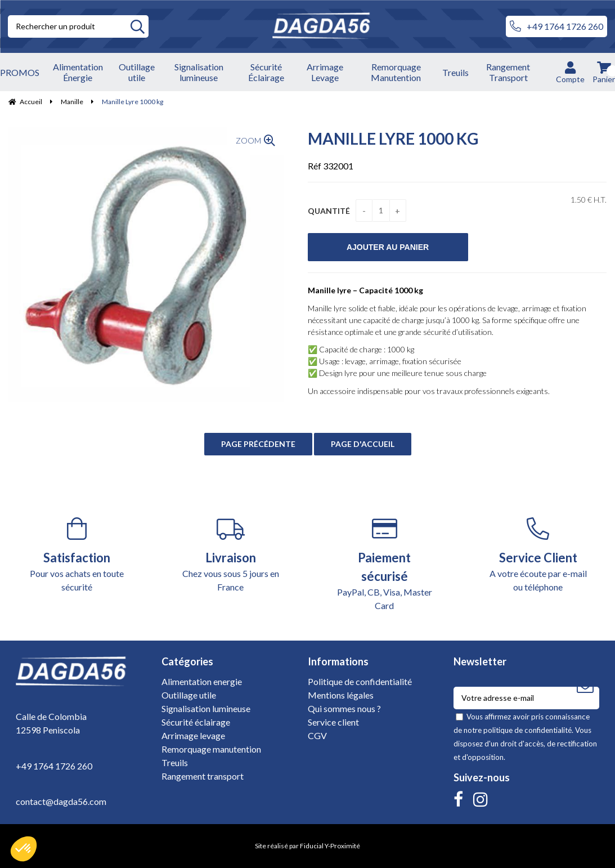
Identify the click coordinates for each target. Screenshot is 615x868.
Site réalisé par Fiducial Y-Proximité (307, 846)
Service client (333, 722)
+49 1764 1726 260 (556, 26)
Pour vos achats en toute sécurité (77, 555)
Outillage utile (189, 695)
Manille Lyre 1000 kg (393, 138)
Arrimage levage (193, 735)
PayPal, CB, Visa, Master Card (385, 564)
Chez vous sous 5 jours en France (230, 555)
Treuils (175, 762)
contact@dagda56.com (61, 801)
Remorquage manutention (211, 749)
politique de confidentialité (528, 730)
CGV (317, 735)
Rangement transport (203, 776)
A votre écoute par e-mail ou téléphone (538, 555)
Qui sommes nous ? (344, 708)
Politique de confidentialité (360, 681)
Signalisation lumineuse (206, 708)
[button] (24, 849)
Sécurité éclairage (196, 722)
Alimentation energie (202, 681)
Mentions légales (341, 695)
